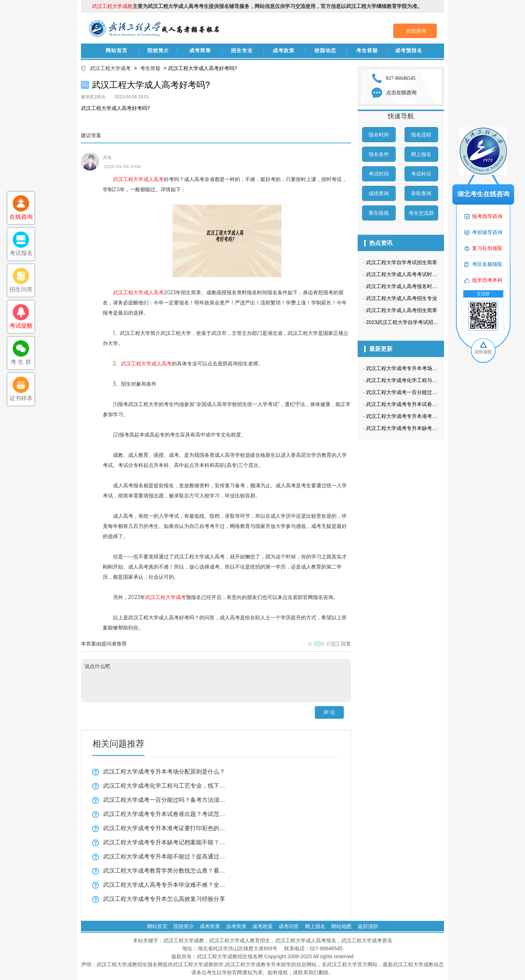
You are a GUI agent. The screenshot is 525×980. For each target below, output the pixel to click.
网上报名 (421, 154)
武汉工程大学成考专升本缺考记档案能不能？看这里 (164, 842)
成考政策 (284, 51)
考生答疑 (367, 51)
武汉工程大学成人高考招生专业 (402, 298)
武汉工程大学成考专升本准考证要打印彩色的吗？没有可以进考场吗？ (164, 828)
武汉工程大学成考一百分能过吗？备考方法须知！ (164, 800)
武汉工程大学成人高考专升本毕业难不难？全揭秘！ (164, 885)
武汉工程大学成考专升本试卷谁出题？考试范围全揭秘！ (164, 814)
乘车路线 (379, 213)
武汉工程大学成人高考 (138, 179)
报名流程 (421, 135)
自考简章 (236, 926)
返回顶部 (368, 926)
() (315, 644)
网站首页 (117, 51)
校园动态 (325, 51)
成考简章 (200, 51)
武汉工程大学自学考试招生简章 (402, 262)
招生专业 (242, 51)
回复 (342, 644)
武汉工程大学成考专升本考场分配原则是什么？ (164, 772)
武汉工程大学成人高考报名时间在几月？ (412, 286)
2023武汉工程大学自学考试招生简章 (407, 322)
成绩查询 (379, 193)
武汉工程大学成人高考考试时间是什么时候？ (417, 274)
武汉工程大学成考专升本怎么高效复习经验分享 (164, 899)
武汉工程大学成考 (110, 68)
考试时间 (379, 174)
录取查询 (421, 193)
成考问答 (289, 926)
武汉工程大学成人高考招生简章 (402, 310)
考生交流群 (421, 213)
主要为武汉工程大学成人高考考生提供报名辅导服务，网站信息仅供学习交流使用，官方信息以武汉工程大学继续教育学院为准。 (257, 6)
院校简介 (158, 51)
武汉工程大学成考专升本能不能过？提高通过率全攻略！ (164, 856)
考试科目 (421, 174)
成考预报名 (409, 51)
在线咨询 (416, 31)
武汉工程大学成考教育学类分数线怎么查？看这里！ (164, 871)
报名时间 (379, 135)
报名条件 (379, 154)
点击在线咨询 (401, 93)
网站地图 (341, 926)
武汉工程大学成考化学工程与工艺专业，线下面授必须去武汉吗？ (164, 786)
